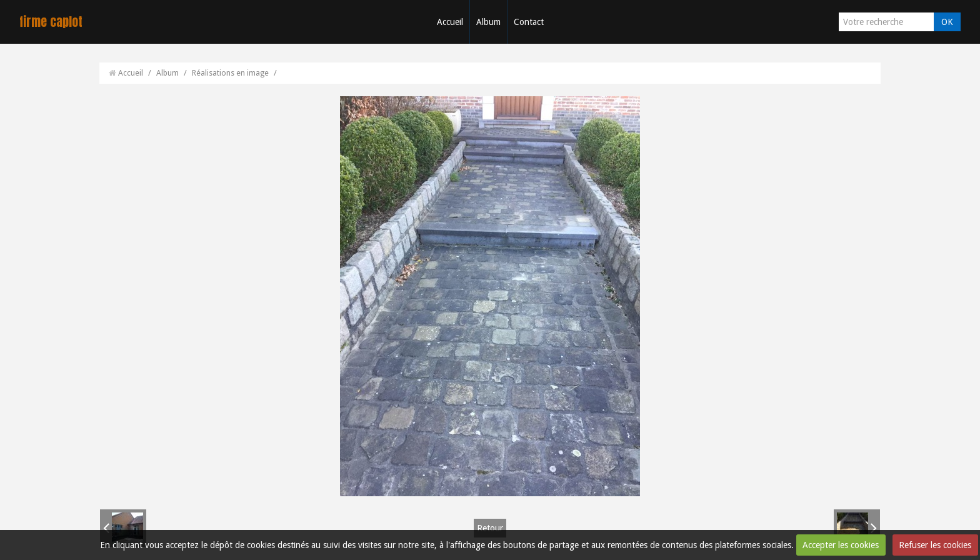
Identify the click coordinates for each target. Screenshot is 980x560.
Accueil (450, 22)
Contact (529, 22)
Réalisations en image (230, 73)
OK (947, 22)
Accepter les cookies (841, 545)
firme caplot (51, 22)
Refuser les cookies (935, 545)
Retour (490, 528)
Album (488, 22)
